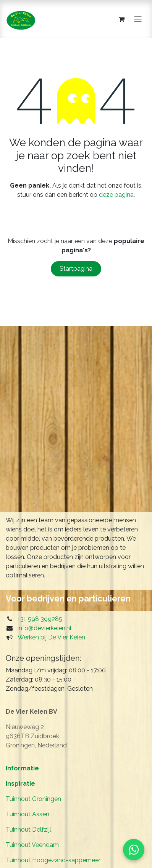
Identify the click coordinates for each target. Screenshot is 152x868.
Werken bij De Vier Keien (51, 637)
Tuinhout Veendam (32, 845)
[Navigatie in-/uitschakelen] (138, 19)
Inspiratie (20, 784)
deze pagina (116, 195)
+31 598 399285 (40, 619)
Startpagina (76, 269)
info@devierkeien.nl (44, 628)
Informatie (22, 768)
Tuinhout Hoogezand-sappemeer (53, 860)
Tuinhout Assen (27, 814)
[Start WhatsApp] (134, 850)
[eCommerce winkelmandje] (121, 19)
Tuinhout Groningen (33, 799)
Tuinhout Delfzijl (28, 830)
